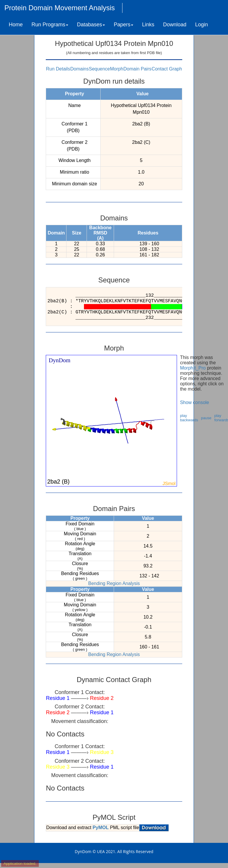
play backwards (189, 418)
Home (16, 25)
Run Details (58, 69)
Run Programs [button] (50, 25)
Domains (79, 69)
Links (148, 25)
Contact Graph (167, 69)
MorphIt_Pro (193, 368)
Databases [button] (91, 25)
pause (206, 418)
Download (175, 25)
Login (201, 25)
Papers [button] (123, 25)
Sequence (99, 69)
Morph (116, 69)
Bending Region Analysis (114, 583)
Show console (194, 402)
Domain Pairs (137, 69)
